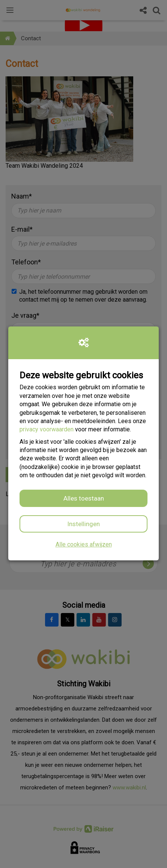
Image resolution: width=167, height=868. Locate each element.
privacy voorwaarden (47, 429)
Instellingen (83, 524)
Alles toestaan (84, 498)
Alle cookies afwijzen (84, 544)
